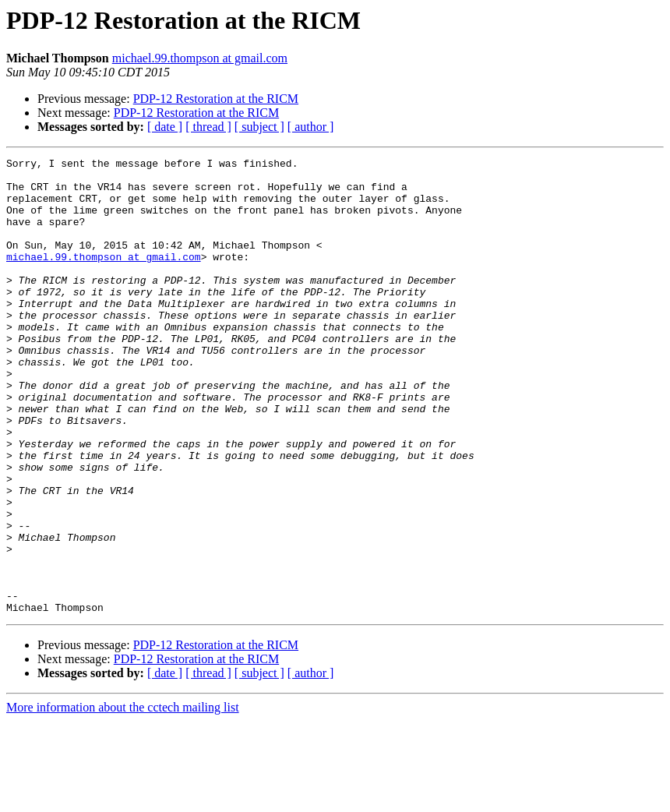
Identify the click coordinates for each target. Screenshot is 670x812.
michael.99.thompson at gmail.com (200, 58)
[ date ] (165, 127)
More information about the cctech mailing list (123, 798)
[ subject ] (259, 127)
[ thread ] (208, 127)
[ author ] (311, 127)
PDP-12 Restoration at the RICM (216, 99)
